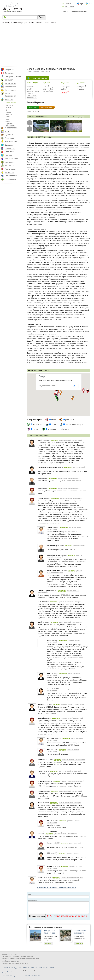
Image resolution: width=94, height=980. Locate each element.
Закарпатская (11, 87)
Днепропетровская (13, 76)
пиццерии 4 (81, 86)
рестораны (69, 420)
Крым (7, 131)
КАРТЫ (53, 968)
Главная (30, 71)
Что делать (65, 83)
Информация (32, 83)
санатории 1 (48, 92)
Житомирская (11, 83)
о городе (30, 86)
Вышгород (9, 114)
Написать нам (69, 6)
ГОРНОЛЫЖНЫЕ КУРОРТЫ (28, 968)
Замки (32, 23)
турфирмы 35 (32, 95)
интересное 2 (65, 86)
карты (29, 90)
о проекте (68, 3)
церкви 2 (63, 90)
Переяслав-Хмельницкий (10, 125)
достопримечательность (31, 973)
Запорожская (10, 90)
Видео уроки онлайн (9, 977)
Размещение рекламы (10, 971)
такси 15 (30, 93)
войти (66, 11)
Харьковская (10, 162)
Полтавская (10, 148)
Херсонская (10, 165)
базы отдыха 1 (49, 90)
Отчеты (6, 23)
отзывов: (48, 943)
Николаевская (11, 141)
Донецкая (9, 80)
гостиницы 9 (48, 88)
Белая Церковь (11, 103)
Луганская (9, 135)
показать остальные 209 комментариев (56, 887)
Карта (25, 23)
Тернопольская (11, 159)
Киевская (9, 99)
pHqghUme (9, 70)
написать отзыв (33, 111)
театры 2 (63, 88)
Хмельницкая (11, 169)
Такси (53, 23)
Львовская (9, 138)
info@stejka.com (14, 962)
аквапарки (52, 429)
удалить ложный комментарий (70, 440)
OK (74, 386)
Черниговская (11, 176)
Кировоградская (12, 128)
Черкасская (10, 172)
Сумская (8, 155)
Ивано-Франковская (10, 95)
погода (29, 88)
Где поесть (81, 83)
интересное (37, 424)
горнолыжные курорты (74, 424)
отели (53, 420)
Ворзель (8, 112)
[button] (84, 391)
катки (54, 424)
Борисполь (9, 105)
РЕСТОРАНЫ (44, 968)
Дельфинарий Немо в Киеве (49, 932)
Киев (7, 119)
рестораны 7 (82, 90)
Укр (90, 4)
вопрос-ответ (32, 97)
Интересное (16, 23)
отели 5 (46, 86)
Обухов (8, 121)
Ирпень (8, 117)
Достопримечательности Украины (46, 927)
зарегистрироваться (79, 11)
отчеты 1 (63, 92)
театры (36, 429)
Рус (82, 4)
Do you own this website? (48, 386)
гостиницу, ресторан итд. (31, 975)
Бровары (8, 107)
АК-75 (39, 602)
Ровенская (9, 152)
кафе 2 (79, 88)
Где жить (47, 83)
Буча (7, 110)
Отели (47, 23)
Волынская (9, 73)
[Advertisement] (47, 45)
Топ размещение (8, 973)
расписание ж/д (33, 92)
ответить (54, 440)
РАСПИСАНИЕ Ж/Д (9, 968)
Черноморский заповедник (80, 932)
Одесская (9, 145)
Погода (39, 23)
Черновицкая (11, 179)
